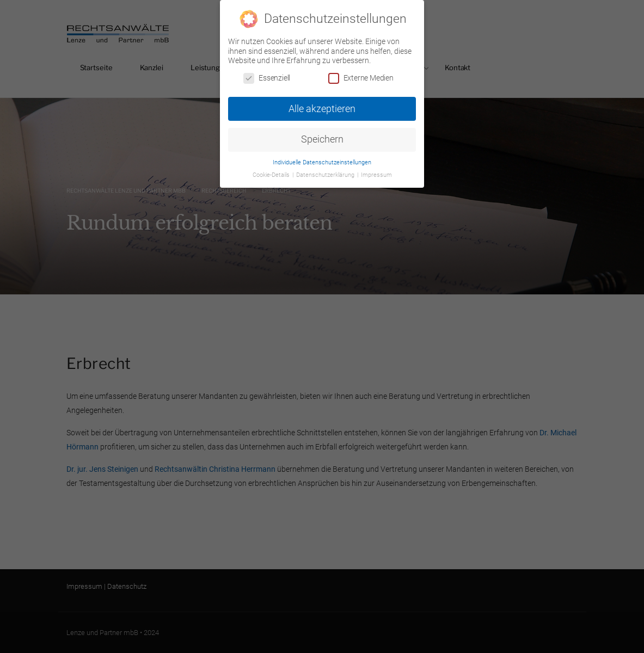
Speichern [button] (322, 139)
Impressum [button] (376, 174)
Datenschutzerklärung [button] (326, 174)
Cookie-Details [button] (272, 174)
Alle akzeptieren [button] (322, 108)
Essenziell (267, 78)
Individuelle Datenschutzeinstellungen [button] (322, 162)
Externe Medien (361, 78)
